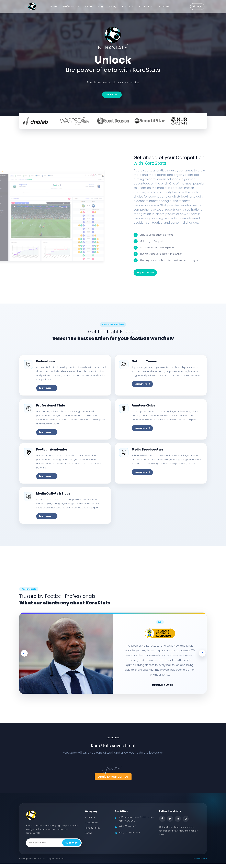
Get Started (112, 95)
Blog (100, 6)
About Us (164, 6)
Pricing (113, 6)
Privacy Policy (93, 832)
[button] (25, 657)
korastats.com (200, 863)
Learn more (47, 389)
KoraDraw (128, 6)
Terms (88, 837)
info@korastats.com (129, 837)
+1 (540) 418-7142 (127, 831)
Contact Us (146, 6)
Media (88, 6)
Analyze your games (113, 781)
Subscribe (71, 847)
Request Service (145, 272)
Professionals (71, 6)
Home (54, 6)
